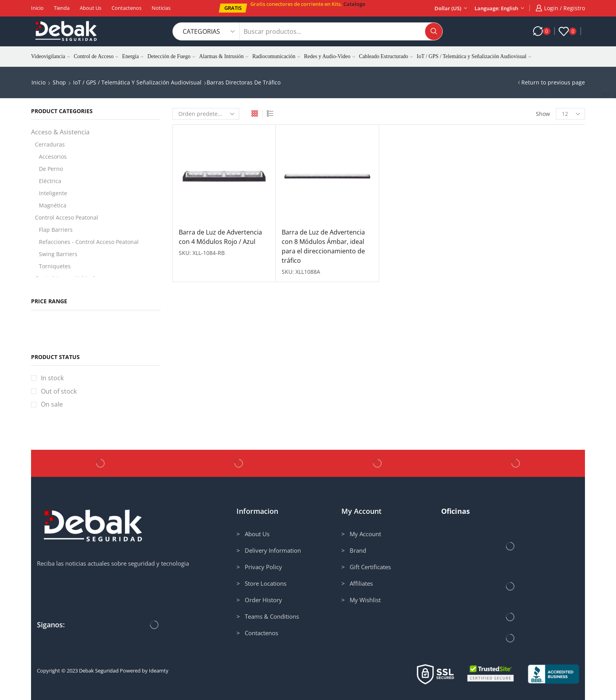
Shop (59, 82)
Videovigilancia (50, 56)
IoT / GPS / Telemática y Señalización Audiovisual (474, 56)
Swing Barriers (58, 254)
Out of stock (59, 391)
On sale (52, 404)
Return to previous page (553, 82)
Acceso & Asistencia (60, 132)
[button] (233, 8)
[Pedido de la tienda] (206, 114)
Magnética (53, 205)
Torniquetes (55, 266)
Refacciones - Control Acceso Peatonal (89, 242)
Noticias (161, 8)
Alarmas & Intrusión (224, 56)
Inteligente (53, 193)
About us (91, 8)
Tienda (62, 8)
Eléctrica (50, 181)
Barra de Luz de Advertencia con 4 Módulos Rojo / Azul (220, 237)
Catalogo (354, 4)
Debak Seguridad (99, 671)
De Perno (51, 169)
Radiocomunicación (276, 56)
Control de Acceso (96, 56)
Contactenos (126, 8)
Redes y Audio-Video (330, 56)
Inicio (37, 8)
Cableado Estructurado (386, 56)
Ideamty (159, 671)
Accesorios (53, 157)
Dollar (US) (448, 8)
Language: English (496, 8)
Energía (133, 56)
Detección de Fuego (171, 56)
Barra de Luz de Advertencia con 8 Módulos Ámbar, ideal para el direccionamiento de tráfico (323, 246)
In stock (52, 378)
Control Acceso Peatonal (67, 217)
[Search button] (434, 31)
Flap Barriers (56, 230)
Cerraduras (50, 144)
